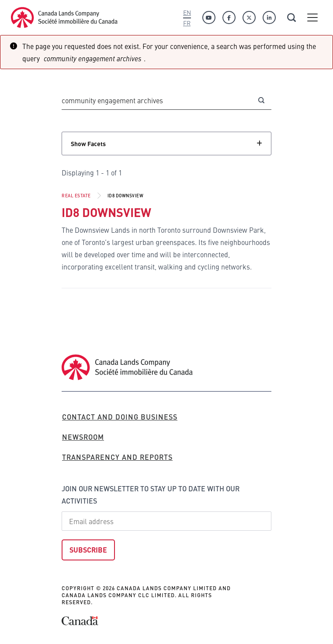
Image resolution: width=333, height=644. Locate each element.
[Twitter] (249, 17)
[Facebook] (229, 17)
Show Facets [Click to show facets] (88, 143)
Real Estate (76, 196)
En (187, 12)
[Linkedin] (269, 17)
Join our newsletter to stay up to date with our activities (151, 495)
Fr (187, 23)
